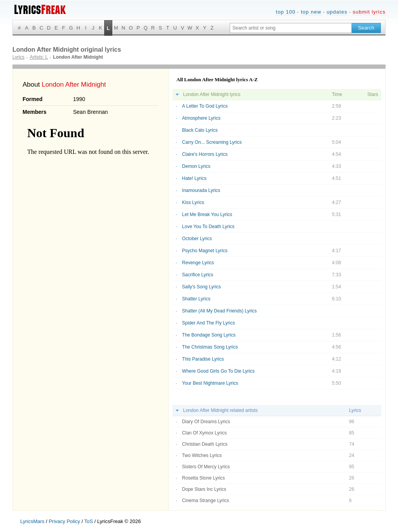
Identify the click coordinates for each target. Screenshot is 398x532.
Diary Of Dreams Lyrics (206, 422)
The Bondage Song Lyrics (209, 335)
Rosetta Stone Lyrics (203, 478)
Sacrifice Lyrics (197, 275)
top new (311, 12)
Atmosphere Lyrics (201, 118)
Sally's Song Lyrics (201, 287)
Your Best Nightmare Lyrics (210, 383)
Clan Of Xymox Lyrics (204, 433)
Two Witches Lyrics (202, 455)
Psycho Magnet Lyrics (205, 251)
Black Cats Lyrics (200, 130)
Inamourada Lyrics (201, 190)
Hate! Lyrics (194, 178)
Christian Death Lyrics (205, 444)
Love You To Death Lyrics (208, 227)
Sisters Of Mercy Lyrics (206, 467)
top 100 (286, 12)
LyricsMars (32, 521)
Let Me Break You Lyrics (207, 215)
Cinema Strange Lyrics (205, 501)
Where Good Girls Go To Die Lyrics (218, 371)
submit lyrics (369, 12)
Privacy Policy (64, 521)
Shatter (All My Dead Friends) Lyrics (219, 311)
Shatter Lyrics (196, 299)
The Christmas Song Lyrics (210, 347)
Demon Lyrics (196, 166)
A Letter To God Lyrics (205, 106)
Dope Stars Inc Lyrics (204, 489)
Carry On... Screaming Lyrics (212, 142)
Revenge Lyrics (198, 263)
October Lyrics (197, 239)
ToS (89, 521)
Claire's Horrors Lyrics (205, 154)
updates (337, 12)
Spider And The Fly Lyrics (208, 323)
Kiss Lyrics (193, 202)
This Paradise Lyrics (203, 359)
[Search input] (291, 28)
